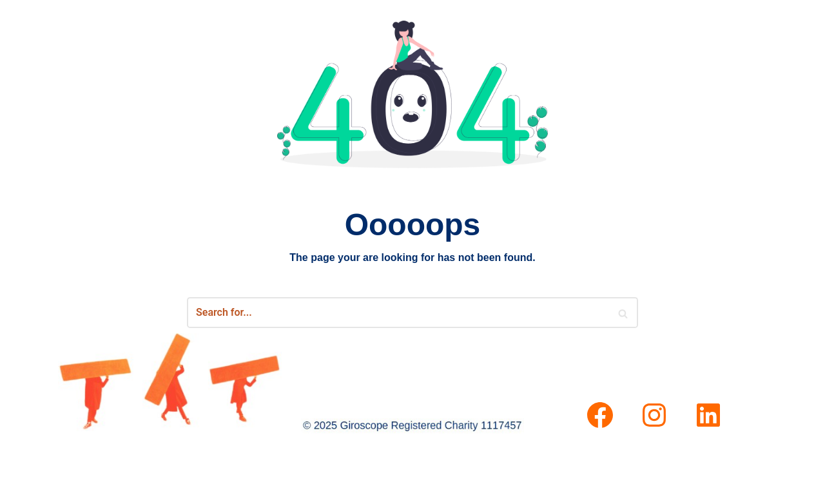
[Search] (624, 313)
